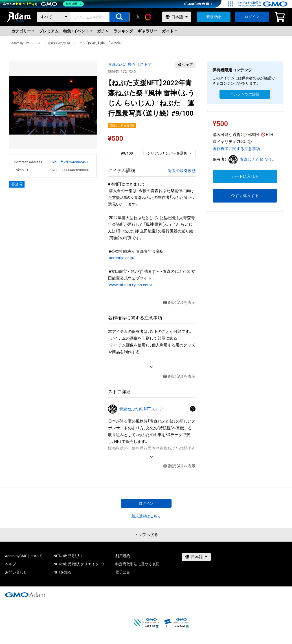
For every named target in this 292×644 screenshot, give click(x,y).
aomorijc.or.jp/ (122, 258)
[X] (138, 17)
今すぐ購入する (245, 195)
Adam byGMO (21, 43)
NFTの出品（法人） (68, 556)
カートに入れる (245, 176)
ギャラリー (148, 31)
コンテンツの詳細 (245, 94)
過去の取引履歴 (182, 171)
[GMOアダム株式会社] (25, 595)
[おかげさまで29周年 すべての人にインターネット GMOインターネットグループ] (263, 4)
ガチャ (103, 31)
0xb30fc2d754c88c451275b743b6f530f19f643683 (71, 162)
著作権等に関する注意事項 (236, 149)
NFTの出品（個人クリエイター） (79, 564)
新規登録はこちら (146, 516)
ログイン (252, 17)
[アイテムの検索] (119, 17)
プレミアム (49, 31)
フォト (39, 43)
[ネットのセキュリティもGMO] (43, 4)
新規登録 (214, 17)
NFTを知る (62, 572)
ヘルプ (11, 564)
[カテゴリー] (54, 17)
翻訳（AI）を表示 (179, 303)
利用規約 (123, 556)
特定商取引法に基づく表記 (137, 564)
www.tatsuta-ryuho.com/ (131, 285)
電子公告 (123, 572)
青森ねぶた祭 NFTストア (65, 43)
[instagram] (148, 17)
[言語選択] (177, 17)
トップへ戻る (146, 535)
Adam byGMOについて (24, 556)
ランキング (123, 31)
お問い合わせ (16, 572)
